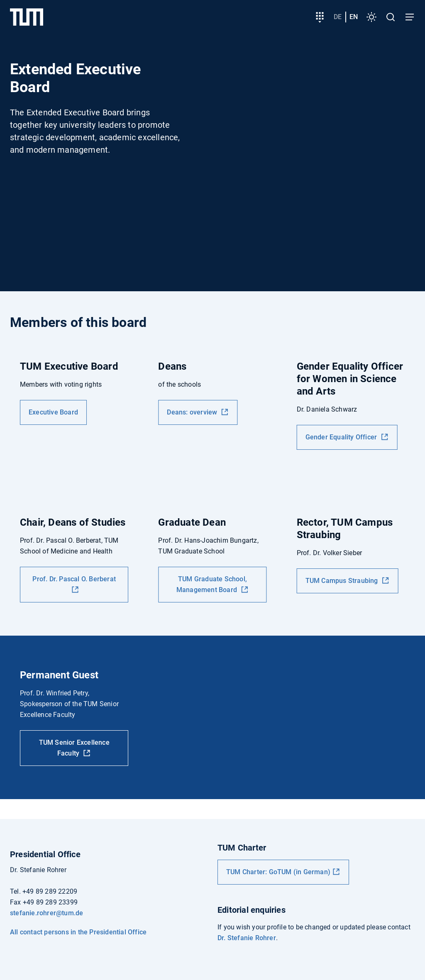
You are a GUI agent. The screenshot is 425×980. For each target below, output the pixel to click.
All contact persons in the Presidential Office (78, 932)
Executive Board (53, 412)
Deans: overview (193, 412)
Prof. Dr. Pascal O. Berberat (74, 579)
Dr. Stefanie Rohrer (247, 938)
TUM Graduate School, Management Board (212, 584)
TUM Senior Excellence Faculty (74, 748)
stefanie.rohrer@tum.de (46, 913)
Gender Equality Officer (342, 437)
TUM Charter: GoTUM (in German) (278, 872)
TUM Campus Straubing (343, 581)
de (338, 17)
